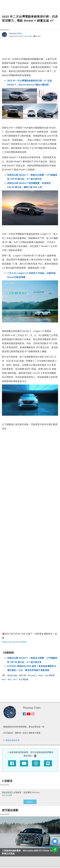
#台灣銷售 (24, 679)
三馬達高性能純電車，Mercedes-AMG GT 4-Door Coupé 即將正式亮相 (29, 852)
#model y (33, 675)
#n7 (16, 679)
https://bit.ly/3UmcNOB (14, 642)
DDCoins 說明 (7, 795)
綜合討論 (28, 36)
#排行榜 (23, 675)
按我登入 (30, 802)
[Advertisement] (30, 46)
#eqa (41, 675)
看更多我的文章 (13, 740)
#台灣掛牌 (50, 675)
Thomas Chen (15, 33)
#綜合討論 (12, 675)
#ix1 (4, 679)
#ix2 (10, 679)
